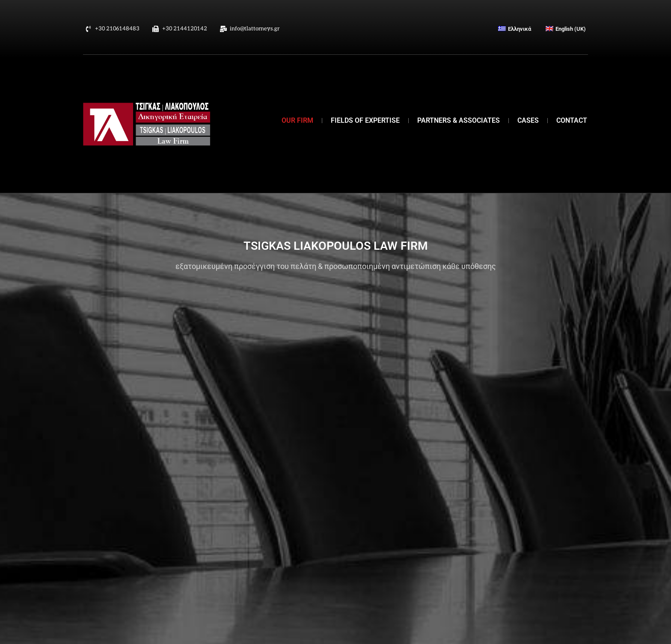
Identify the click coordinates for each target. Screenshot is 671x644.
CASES (528, 120)
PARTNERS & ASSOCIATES (459, 120)
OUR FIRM (297, 120)
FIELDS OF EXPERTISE (365, 120)
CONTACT (572, 120)
